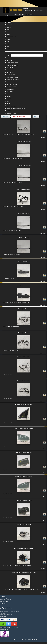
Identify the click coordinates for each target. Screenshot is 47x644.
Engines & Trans (19, 14)
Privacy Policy (4, 598)
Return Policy (3, 603)
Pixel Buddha (7, 643)
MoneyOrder (8, 624)
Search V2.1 (30, 14)
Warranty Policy (4, 601)
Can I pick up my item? (6, 609)
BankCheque (14, 624)
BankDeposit (3, 624)
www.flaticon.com (14, 643)
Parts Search (28, 10)
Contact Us (3, 605)
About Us (2, 596)
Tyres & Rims (39, 10)
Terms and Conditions (5, 600)
